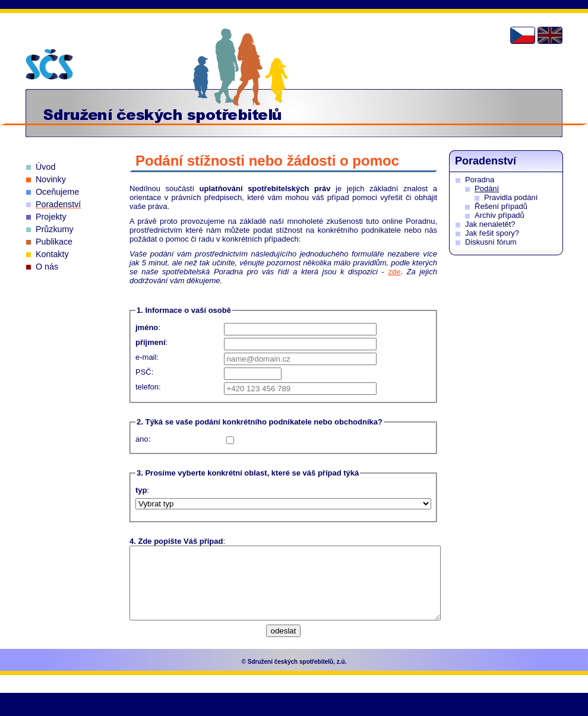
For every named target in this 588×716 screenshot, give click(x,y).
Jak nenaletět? (490, 224)
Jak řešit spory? (492, 233)
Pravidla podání (511, 197)
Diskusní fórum (491, 242)
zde (394, 272)
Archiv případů (500, 215)
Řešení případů (501, 206)
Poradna (480, 180)
